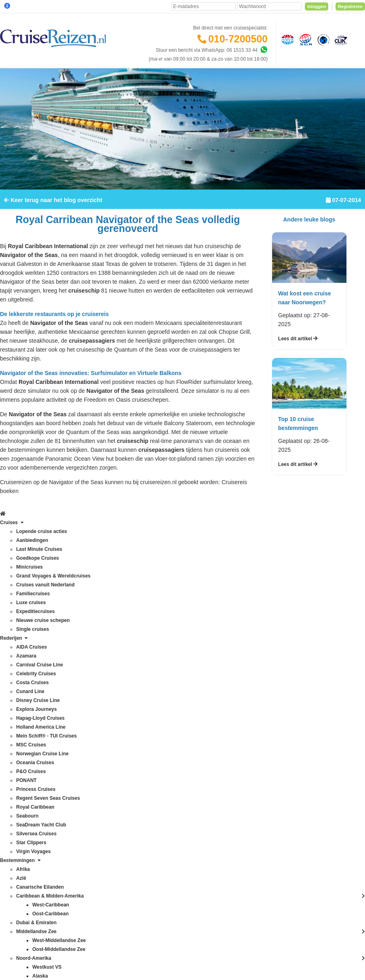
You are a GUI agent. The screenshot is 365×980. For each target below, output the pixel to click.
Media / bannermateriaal (162, 748)
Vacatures (147, 757)
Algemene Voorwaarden (206, 900)
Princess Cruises (22, 756)
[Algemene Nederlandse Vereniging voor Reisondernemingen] (286, 39)
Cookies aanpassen (157, 792)
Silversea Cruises (23, 801)
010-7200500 (238, 39)
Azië (75, 641)
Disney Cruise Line (24, 667)
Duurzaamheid (152, 784)
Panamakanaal (86, 809)
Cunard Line (17, 658)
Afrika (77, 614)
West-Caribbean (88, 845)
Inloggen (317, 6)
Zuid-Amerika (85, 872)
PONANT (14, 747)
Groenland (82, 703)
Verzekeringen (152, 632)
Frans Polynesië (88, 694)
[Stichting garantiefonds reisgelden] (304, 39)
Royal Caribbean (22, 774)
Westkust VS (84, 863)
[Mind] (222, 952)
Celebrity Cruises (22, 641)
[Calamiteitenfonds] (323, 39)
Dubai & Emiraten (89, 685)
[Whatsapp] (264, 50)
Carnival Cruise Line (26, 632)
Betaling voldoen (154, 641)
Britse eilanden (86, 649)
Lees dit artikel (298, 359)
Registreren (350, 6)
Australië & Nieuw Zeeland (99, 632)
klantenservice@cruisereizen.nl (236, 712)
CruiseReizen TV (154, 739)
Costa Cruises (19, 649)
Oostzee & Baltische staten (99, 801)
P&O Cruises (18, 738)
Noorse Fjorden (87, 765)
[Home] (7, 78)
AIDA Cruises (18, 614)
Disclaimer (146, 900)
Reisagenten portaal (158, 694)
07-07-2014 (343, 220)
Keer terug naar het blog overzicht (53, 220)
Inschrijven (325, 555)
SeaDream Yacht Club (28, 792)
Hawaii (78, 712)
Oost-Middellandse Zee (95, 792)
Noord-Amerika (87, 738)
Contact (144, 614)
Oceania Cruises (22, 729)
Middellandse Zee (89, 729)
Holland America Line (27, 694)
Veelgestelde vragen (158, 623)
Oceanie (79, 774)
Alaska (78, 623)
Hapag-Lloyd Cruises (27, 685)
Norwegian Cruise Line (28, 721)
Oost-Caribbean (87, 783)
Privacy (169, 900)
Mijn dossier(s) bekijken (161, 667)
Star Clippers (18, 809)
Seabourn (15, 783)
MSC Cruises (18, 712)
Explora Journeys (23, 676)
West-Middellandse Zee (96, 854)
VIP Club (146, 730)
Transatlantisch (87, 818)
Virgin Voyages (20, 818)
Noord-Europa (85, 747)
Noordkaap (82, 756)
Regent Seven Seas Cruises (35, 765)
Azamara (14, 623)
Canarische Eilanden (93, 658)
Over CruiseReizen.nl (159, 721)
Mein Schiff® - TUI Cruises (33, 703)
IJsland (78, 721)
